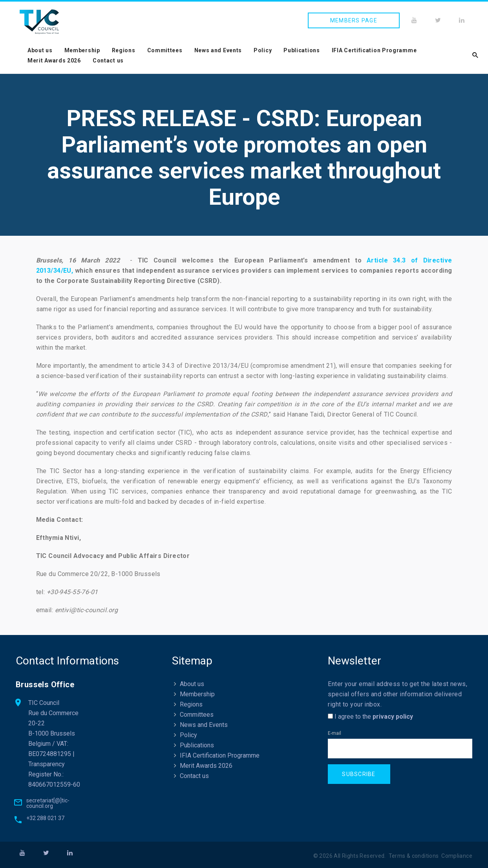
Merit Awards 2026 (54, 61)
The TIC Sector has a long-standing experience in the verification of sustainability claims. (175, 471)
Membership (82, 50)
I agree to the (370, 717)
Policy (263, 50)
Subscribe (359, 774)
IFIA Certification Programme (374, 50)
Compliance (457, 856)
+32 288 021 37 (45, 818)
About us (40, 50)
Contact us (108, 61)
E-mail (334, 733)
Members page (354, 20)
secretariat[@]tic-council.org (48, 803)
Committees (165, 50)
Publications (302, 50)
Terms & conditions (414, 856)
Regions (124, 50)
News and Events (218, 50)
